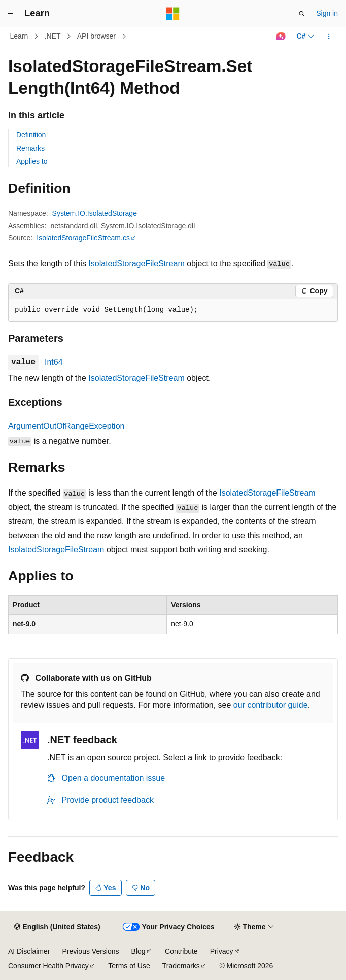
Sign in (327, 13)
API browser (96, 36)
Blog (139, 951)
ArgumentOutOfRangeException (66, 426)
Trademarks (181, 966)
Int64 (54, 362)
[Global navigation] (10, 14)
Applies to (32, 161)
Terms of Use (129, 966)
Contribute (181, 951)
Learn (19, 36)
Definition (31, 135)
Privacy (222, 951)
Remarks (30, 148)
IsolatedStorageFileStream (136, 264)
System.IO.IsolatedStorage (95, 213)
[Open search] (302, 14)
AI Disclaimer (29, 951)
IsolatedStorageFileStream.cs (83, 238)
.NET (53, 36)
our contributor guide (271, 705)
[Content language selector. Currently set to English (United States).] (57, 927)
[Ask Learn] (281, 37)
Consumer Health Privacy (48, 966)
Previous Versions (90, 951)
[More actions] (329, 37)
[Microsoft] (173, 14)
